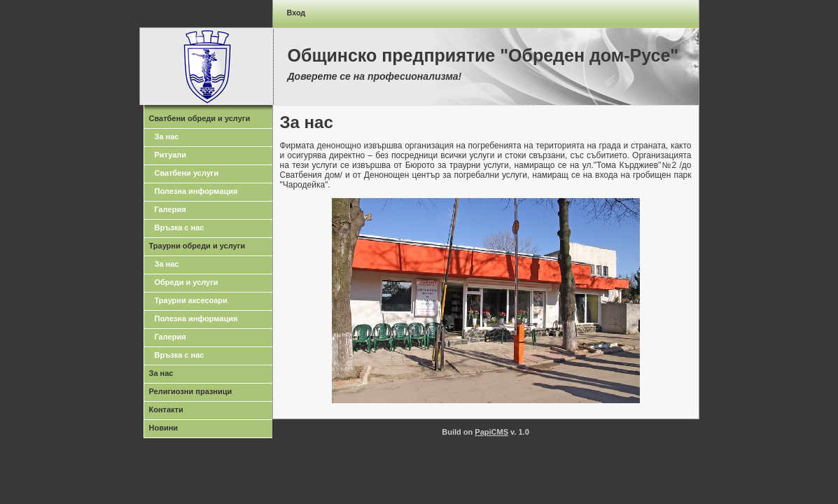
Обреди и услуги (187, 282)
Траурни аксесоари (191, 300)
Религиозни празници (191, 391)
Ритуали (171, 155)
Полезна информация (196, 191)
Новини (164, 428)
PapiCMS (491, 432)
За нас (167, 136)
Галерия (170, 209)
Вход (296, 13)
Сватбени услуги (187, 173)
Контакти (166, 409)
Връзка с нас (180, 227)
